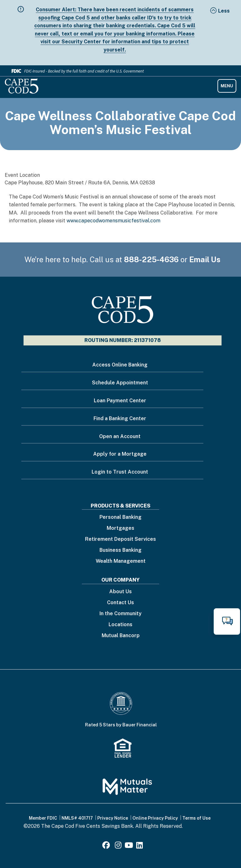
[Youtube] (129, 846)
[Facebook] (107, 846)
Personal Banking (120, 517)
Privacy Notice (113, 818)
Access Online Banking (120, 365)
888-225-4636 (151, 259)
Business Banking (120, 550)
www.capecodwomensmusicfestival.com (113, 221)
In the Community (120, 614)
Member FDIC (43, 818)
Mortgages (120, 528)
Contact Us (120, 603)
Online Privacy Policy (155, 818)
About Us (120, 592)
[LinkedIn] (139, 846)
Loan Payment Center (120, 401)
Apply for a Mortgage (120, 454)
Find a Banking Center (120, 418)
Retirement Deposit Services (120, 539)
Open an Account (120, 436)
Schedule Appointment (120, 383)
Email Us (205, 259)
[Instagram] (118, 846)
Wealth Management (121, 561)
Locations (120, 625)
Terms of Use (196, 818)
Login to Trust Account (120, 472)
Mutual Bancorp (121, 636)
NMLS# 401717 (77, 818)
